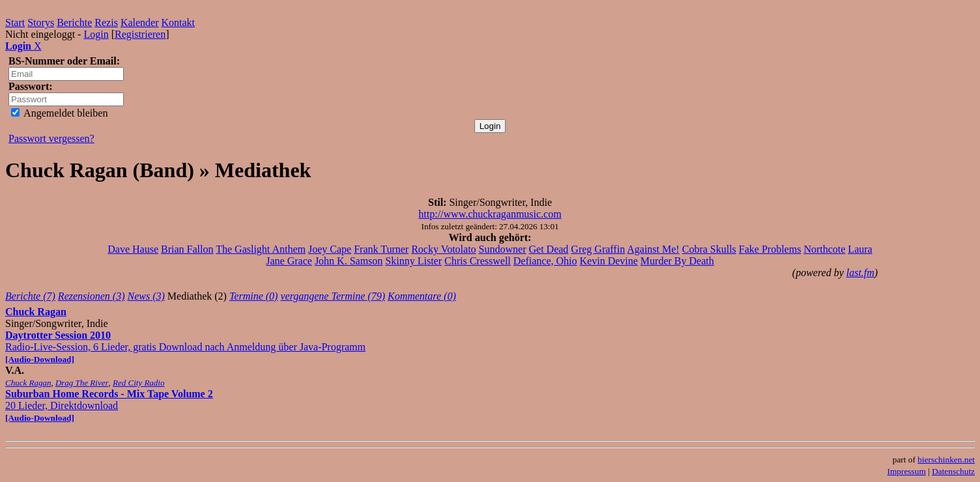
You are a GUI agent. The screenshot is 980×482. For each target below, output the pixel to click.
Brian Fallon (187, 249)
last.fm (860, 273)
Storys (41, 22)
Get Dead (549, 249)
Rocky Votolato (443, 249)
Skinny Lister (413, 261)
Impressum (907, 471)
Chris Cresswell (478, 261)
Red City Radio (138, 383)
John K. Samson (349, 261)
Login (96, 34)
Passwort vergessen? (51, 138)
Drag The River (82, 383)
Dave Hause (133, 249)
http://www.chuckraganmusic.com (490, 214)
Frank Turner (381, 249)
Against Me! (653, 249)
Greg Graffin (598, 249)
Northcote (824, 249)
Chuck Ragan (36, 312)
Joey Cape (330, 249)
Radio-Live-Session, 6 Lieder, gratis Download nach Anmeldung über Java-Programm (185, 347)
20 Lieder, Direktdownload (109, 405)
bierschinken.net (946, 460)
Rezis (106, 22)
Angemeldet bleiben (59, 113)
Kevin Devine (609, 261)
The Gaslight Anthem (261, 249)
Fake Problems (770, 249)
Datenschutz (953, 471)
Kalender (140, 22)
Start (15, 22)
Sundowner (503, 249)
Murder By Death (677, 261)
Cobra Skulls (709, 249)
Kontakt (179, 22)
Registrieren (140, 34)
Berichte (74, 22)
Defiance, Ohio (545, 261)
